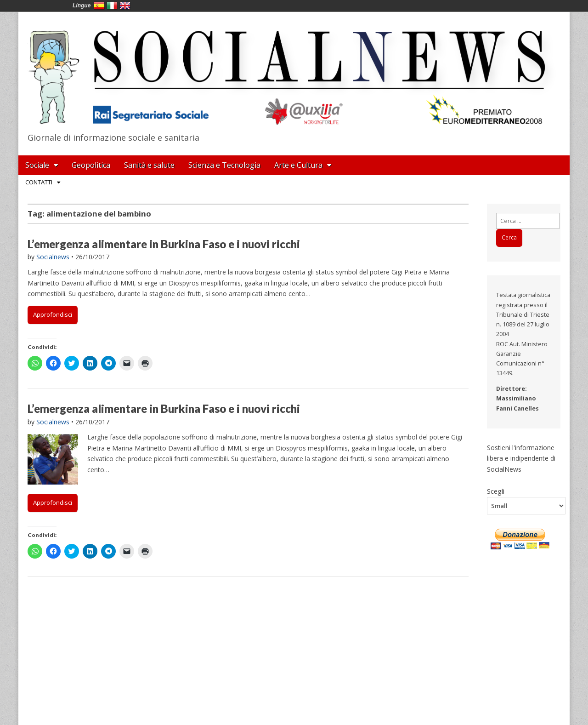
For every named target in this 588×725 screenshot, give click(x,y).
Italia (112, 6)
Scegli (496, 491)
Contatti (39, 182)
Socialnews (53, 257)
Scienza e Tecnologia (224, 165)
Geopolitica (91, 165)
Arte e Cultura (298, 165)
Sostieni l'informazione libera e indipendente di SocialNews (521, 458)
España (99, 6)
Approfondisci (53, 314)
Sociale (37, 165)
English (125, 6)
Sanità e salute (149, 165)
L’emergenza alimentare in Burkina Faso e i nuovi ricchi (164, 244)
